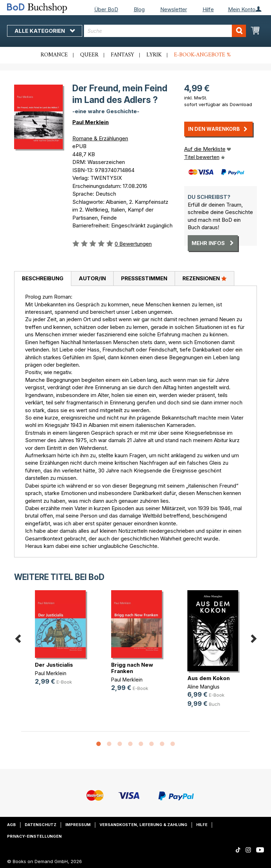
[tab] (43, 279)
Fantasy (122, 55)
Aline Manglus (203, 687)
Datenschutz (41, 825)
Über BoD (106, 9)
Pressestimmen (144, 278)
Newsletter (174, 9)
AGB (11, 825)
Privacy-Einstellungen (34, 836)
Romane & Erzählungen (100, 138)
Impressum (78, 825)
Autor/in (92, 278)
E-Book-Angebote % (202, 55)
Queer (89, 55)
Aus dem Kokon (209, 678)
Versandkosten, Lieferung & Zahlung (143, 825)
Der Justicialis (54, 665)
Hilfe (208, 9)
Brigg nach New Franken (132, 668)
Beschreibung (43, 278)
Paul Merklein (91, 122)
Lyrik (154, 55)
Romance (54, 55)
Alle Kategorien (45, 31)
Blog (139, 9)
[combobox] (165, 31)
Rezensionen (204, 278)
